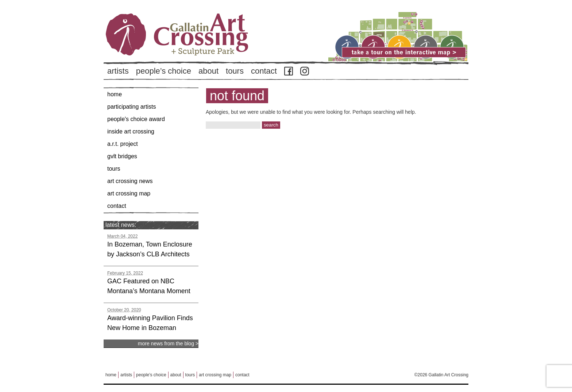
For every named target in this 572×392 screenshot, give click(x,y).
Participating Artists (132, 107)
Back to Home (198, 47)
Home (115, 94)
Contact (264, 71)
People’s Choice (164, 71)
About (208, 71)
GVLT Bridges (122, 156)
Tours (235, 71)
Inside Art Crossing (131, 131)
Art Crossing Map (129, 193)
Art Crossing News (130, 181)
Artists (118, 71)
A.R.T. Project (123, 144)
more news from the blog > (168, 344)
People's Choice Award (136, 119)
